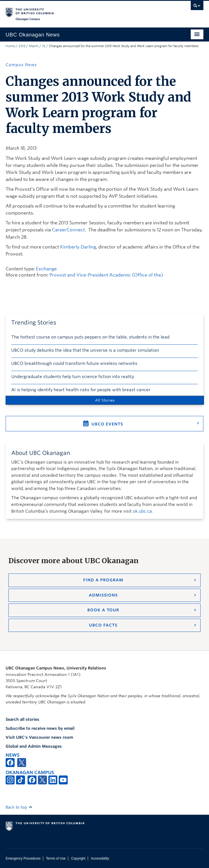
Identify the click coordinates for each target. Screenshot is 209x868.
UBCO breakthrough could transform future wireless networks (74, 363)
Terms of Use (56, 858)
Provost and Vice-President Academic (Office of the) (106, 275)
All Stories (105, 400)
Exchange (46, 269)
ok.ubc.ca (142, 511)
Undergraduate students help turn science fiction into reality (73, 377)
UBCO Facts (103, 625)
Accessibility (100, 858)
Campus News (21, 65)
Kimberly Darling (78, 247)
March (34, 46)
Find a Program (103, 580)
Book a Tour (103, 610)
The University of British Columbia (75, 11)
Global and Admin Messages (34, 746)
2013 (22, 46)
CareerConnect (68, 230)
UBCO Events (107, 424)
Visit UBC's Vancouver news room (39, 737)
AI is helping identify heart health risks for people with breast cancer (81, 390)
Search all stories (22, 719)
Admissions (103, 595)
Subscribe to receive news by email (40, 728)
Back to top (19, 807)
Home (10, 46)
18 (44, 46)
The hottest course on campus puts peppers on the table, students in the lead (90, 337)
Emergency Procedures (23, 858)
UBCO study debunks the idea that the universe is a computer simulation (85, 350)
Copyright (78, 858)
